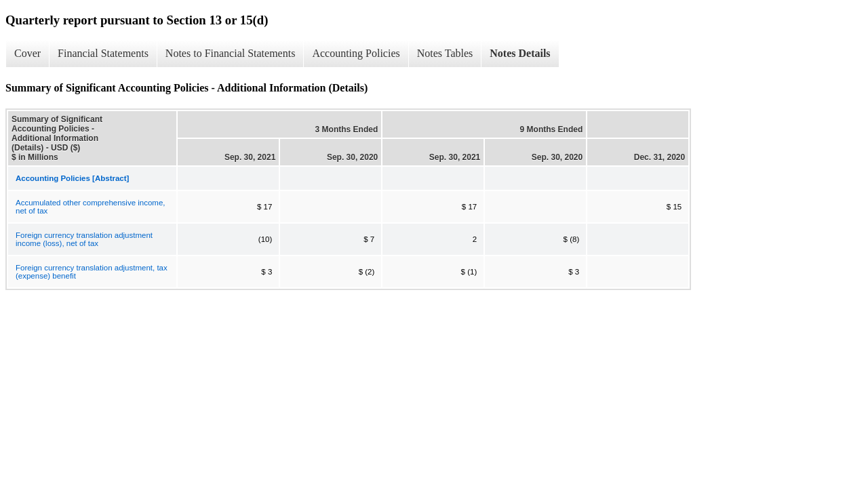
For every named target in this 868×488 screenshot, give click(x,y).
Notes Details (520, 53)
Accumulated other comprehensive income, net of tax (91, 207)
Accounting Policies (356, 53)
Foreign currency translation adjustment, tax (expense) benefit (92, 272)
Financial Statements (103, 53)
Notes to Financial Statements (231, 53)
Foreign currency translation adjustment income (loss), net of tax (84, 239)
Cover (27, 53)
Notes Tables (445, 53)
